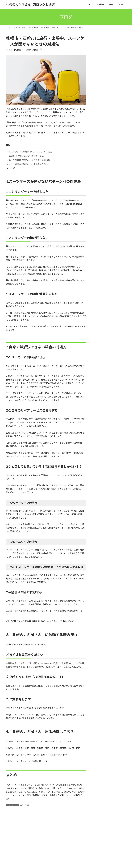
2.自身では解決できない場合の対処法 (26, 156)
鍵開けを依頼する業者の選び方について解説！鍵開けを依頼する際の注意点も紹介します (115, 100)
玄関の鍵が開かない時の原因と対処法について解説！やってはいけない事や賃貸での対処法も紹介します (115, 166)
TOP (10, 842)
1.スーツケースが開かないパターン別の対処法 (30, 152)
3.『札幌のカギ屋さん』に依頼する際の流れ (30, 160)
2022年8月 (99, 247)
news (97, 207)
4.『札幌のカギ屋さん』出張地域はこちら (28, 164)
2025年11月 (99, 226)
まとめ (12, 168)
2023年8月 (99, 242)
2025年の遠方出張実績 (116, 45)
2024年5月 (99, 232)
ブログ (11, 858)
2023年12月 (99, 237)
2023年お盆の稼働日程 (116, 83)
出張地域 (20, 842)
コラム (39, 842)
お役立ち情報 (25, 805)
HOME (12, 854)
